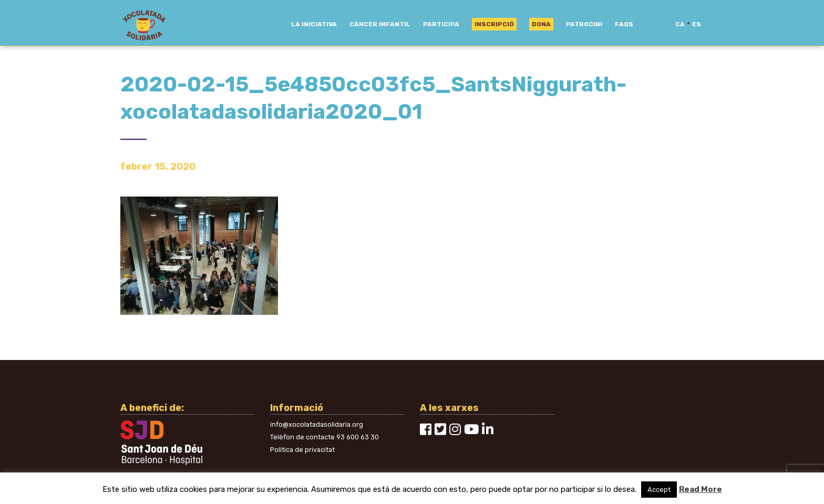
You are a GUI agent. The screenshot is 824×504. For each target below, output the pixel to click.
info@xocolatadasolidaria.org (317, 424)
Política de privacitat (302, 450)
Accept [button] (659, 490)
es (697, 24)
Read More (701, 489)
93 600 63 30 (358, 437)
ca (680, 24)
